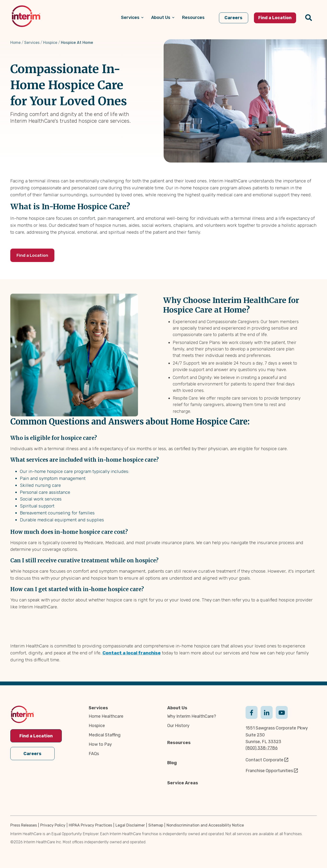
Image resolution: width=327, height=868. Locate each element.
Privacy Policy (53, 825)
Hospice (50, 43)
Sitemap (156, 825)
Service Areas (183, 783)
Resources (179, 743)
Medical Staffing (105, 735)
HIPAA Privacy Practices (90, 825)
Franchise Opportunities (269, 771)
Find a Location (34, 255)
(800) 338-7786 (262, 748)
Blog (172, 763)
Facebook (252, 712)
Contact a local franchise (132, 653)
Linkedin (267, 712)
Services (32, 43)
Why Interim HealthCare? (192, 716)
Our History (178, 726)
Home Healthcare (106, 716)
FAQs (94, 754)
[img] (26, 16)
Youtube (282, 712)
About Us (177, 708)
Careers (32, 752)
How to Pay (100, 744)
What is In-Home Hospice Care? (70, 207)
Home (15, 43)
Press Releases (24, 825)
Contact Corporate (264, 760)
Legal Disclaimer (130, 825)
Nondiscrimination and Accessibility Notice (205, 825)
